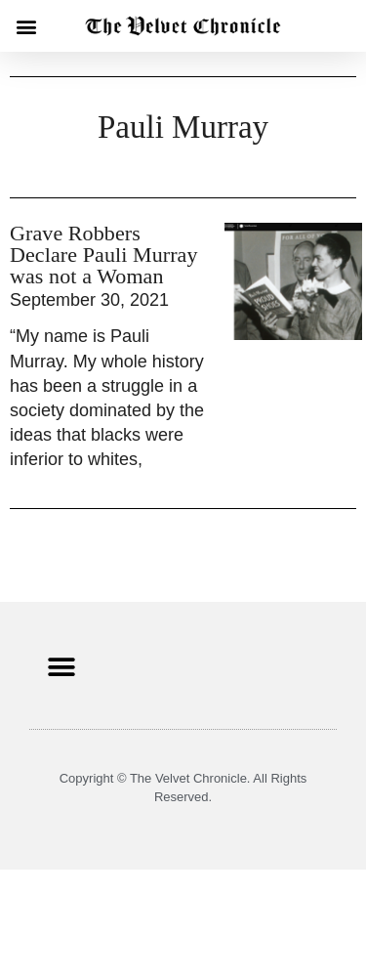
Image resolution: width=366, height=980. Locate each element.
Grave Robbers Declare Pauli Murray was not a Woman (104, 255)
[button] (26, 26)
